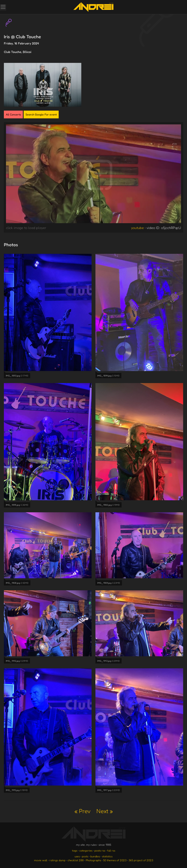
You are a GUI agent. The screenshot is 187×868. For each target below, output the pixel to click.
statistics (107, 856)
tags (75, 850)
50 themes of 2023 (115, 860)
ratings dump (57, 860)
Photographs (93, 860)
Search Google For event (41, 114)
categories (86, 850)
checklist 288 (76, 860)
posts (85, 856)
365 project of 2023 (141, 860)
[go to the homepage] (93, 7)
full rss (111, 850)
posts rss (100, 850)
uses (77, 856)
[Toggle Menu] (3, 7)
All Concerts (13, 114)
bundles (95, 856)
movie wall (41, 860)
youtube (137, 228)
